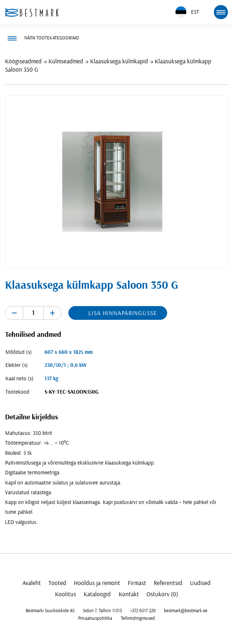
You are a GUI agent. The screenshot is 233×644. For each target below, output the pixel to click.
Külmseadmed (66, 61)
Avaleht (32, 583)
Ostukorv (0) (162, 594)
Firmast (137, 583)
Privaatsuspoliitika (95, 618)
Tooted (57, 583)
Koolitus (65, 594)
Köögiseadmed (23, 61)
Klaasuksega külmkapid (119, 61)
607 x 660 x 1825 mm (69, 352)
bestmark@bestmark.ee (186, 611)
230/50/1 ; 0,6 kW (65, 365)
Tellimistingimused (138, 618)
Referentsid (168, 583)
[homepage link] (32, 12)
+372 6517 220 (143, 611)
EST (187, 12)
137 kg (51, 379)
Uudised (200, 583)
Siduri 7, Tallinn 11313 (102, 611)
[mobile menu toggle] (221, 12)
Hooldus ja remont (97, 583)
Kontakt (129, 594)
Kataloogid (97, 594)
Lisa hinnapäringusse (122, 313)
